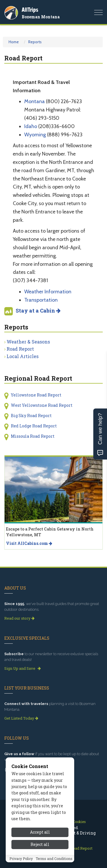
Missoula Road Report (33, 436)
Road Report (20, 349)
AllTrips (30, 10)
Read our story (19, 618)
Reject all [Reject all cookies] (40, 844)
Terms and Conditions (54, 859)
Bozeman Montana (41, 17)
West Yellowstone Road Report (42, 405)
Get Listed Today (21, 718)
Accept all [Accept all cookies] (40, 832)
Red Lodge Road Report (34, 426)
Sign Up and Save (23, 668)
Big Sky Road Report (31, 416)
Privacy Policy (21, 859)
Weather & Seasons (28, 342)
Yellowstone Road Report (36, 395)
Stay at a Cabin (38, 311)
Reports (35, 42)
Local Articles (23, 356)
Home (14, 42)
